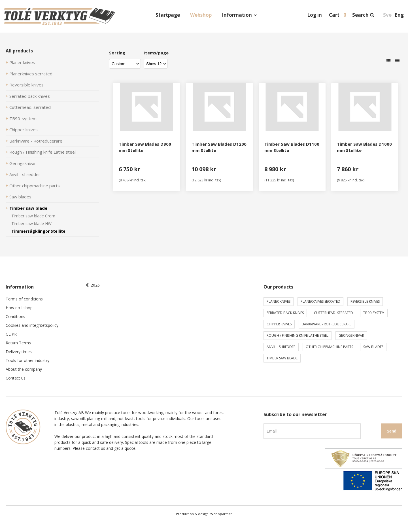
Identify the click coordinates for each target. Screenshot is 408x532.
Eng (399, 15)
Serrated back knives (30, 96)
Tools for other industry (27, 360)
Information (237, 15)
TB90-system (23, 118)
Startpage (168, 15)
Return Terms (18, 343)
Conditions (15, 316)
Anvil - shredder (25, 174)
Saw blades (20, 197)
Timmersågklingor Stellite (38, 231)
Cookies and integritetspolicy (32, 325)
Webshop (201, 15)
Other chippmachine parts (35, 186)
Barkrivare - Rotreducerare (36, 141)
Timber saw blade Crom (33, 216)
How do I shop (19, 308)
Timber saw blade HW (31, 223)
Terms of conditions (24, 299)
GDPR (11, 334)
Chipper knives (24, 130)
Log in (314, 15)
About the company (24, 369)
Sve (387, 15)
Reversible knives (26, 85)
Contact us (16, 378)
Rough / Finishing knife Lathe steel (42, 152)
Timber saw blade (28, 208)
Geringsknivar (23, 163)
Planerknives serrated (31, 74)
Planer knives (22, 62)
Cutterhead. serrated (30, 107)
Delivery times (19, 352)
